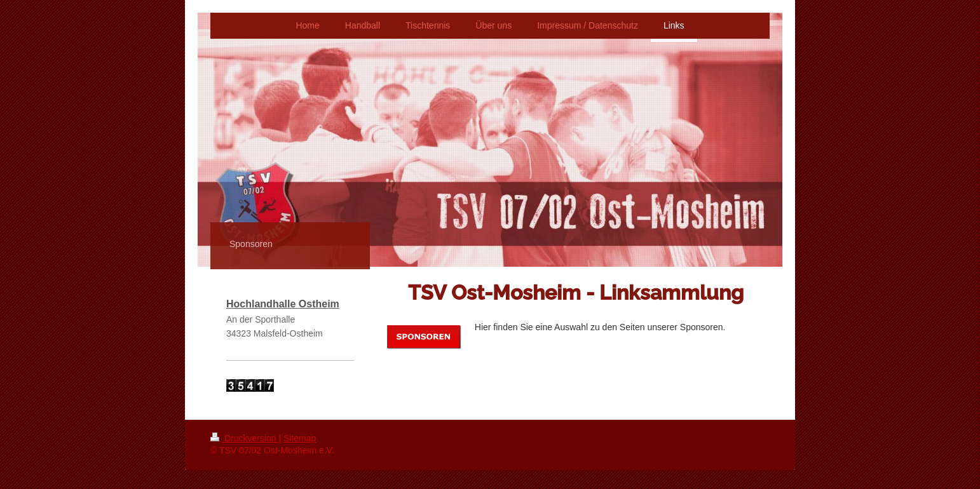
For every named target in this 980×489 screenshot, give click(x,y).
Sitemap (300, 438)
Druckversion (244, 438)
